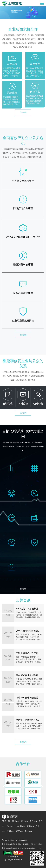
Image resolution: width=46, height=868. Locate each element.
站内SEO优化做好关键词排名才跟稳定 (27, 675)
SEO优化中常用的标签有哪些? (27, 609)
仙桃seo (10, 826)
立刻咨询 (23, 326)
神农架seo (20, 826)
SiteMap (29, 831)
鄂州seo (15, 821)
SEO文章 (6, 821)
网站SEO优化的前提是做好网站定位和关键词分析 (27, 698)
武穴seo (19, 831)
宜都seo (30, 826)
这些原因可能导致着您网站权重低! (27, 631)
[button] (5, 789)
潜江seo (33, 821)
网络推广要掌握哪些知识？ (27, 720)
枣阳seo (10, 831)
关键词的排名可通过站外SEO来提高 (27, 653)
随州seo (24, 821)
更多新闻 (23, 740)
